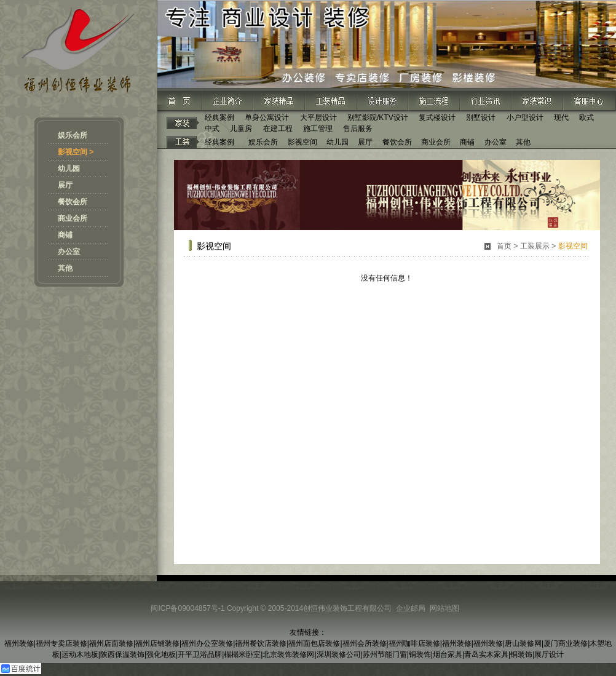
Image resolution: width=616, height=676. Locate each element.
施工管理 (318, 129)
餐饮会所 (73, 202)
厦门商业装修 (566, 643)
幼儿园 (69, 169)
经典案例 (219, 117)
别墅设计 (481, 117)
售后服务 (358, 129)
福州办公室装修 (207, 643)
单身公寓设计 (267, 117)
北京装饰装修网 (288, 654)
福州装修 (19, 643)
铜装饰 (420, 654)
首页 (504, 246)
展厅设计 (549, 654)
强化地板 (161, 654)
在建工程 (278, 129)
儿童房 (241, 129)
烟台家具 (448, 654)
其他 (65, 268)
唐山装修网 (523, 643)
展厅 (65, 185)
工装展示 (535, 246)
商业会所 (73, 218)
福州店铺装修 (157, 643)
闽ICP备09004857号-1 (188, 608)
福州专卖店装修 (61, 643)
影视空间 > (76, 152)
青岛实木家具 (486, 654)
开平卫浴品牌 (200, 654)
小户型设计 (525, 117)
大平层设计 (318, 117)
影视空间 (302, 142)
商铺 (65, 235)
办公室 (69, 252)
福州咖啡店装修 (414, 643)
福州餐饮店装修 (261, 643)
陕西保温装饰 (122, 654)
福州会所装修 (365, 643)
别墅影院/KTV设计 (378, 117)
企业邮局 (411, 608)
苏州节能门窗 (385, 654)
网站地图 (444, 608)
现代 (561, 117)
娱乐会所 (73, 135)
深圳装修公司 (339, 654)
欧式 (586, 117)
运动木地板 (80, 654)
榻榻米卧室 (242, 654)
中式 (212, 129)
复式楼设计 (437, 117)
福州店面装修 (111, 643)
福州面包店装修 (314, 643)
